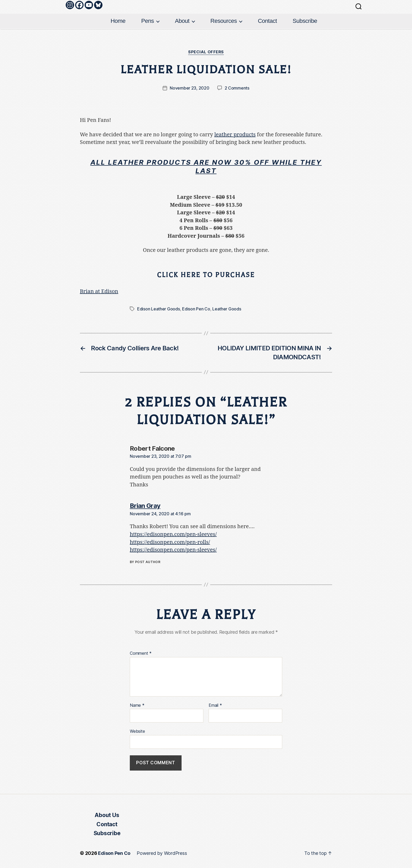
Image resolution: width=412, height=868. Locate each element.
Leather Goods (227, 309)
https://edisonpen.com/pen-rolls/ (170, 542)
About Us (107, 815)
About (182, 21)
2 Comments (237, 88)
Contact (267, 21)
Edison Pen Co (196, 309)
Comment (141, 653)
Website (137, 731)
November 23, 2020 (189, 88)
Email (215, 705)
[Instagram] (70, 5)
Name (137, 705)
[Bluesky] (98, 5)
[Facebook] (79, 5)
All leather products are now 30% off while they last (206, 167)
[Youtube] (89, 5)
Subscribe (305, 21)
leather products (235, 135)
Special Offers (206, 52)
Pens (148, 21)
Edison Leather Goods (159, 309)
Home (118, 21)
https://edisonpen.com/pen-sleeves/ (173, 534)
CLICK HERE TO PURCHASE (206, 275)
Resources (224, 21)
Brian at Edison (99, 291)
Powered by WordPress (162, 853)
